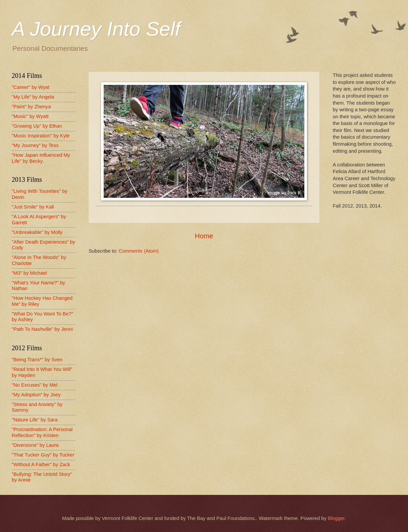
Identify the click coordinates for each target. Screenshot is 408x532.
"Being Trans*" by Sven (37, 360)
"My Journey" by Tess (35, 145)
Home (204, 236)
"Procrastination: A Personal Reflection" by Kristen (42, 432)
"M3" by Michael (29, 273)
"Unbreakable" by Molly (37, 232)
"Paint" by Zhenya (31, 107)
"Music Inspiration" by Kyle (41, 136)
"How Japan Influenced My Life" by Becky (41, 158)
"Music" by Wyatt (30, 116)
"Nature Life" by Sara (35, 420)
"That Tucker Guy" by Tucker (43, 455)
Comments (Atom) (139, 251)
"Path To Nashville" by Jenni (42, 329)
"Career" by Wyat (31, 87)
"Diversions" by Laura (35, 445)
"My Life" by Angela (33, 97)
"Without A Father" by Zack (41, 464)
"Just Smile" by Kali (33, 207)
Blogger (336, 518)
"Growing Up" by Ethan (37, 126)
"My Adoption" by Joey (36, 395)
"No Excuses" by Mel (34, 385)
